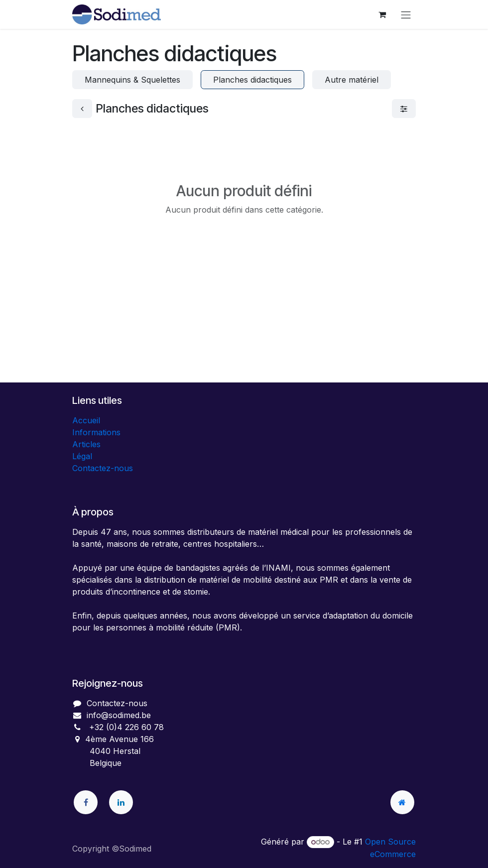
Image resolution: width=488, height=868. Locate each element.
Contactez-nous (103, 468)
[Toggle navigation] (406, 14)
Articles (86, 444)
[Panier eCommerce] (382, 14)
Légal (82, 456)
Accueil (86, 420)
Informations (96, 432)
